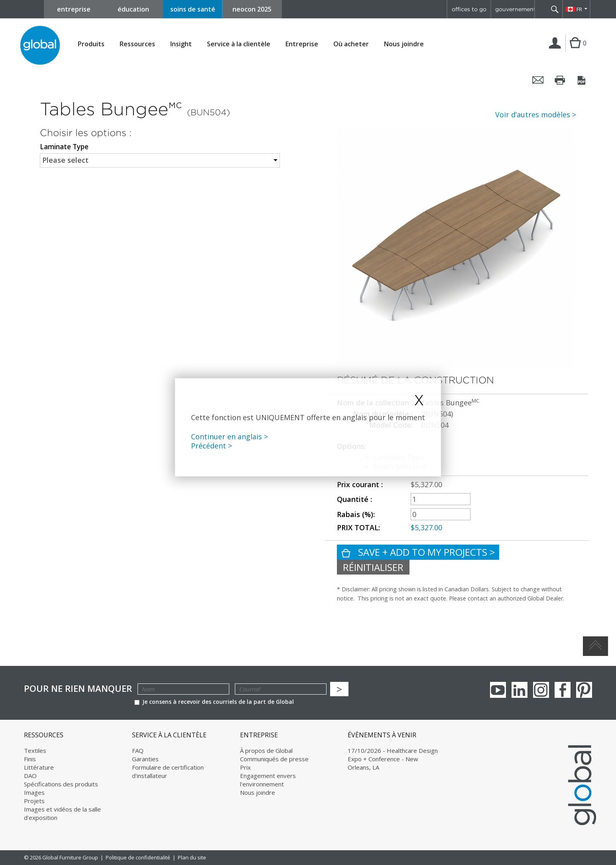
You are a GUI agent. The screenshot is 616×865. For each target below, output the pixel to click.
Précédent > (212, 446)
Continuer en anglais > (229, 436)
